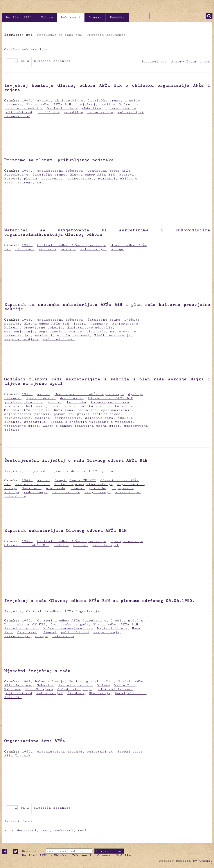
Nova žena (64, 410)
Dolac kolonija (50, 681)
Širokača (76, 693)
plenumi (77, 488)
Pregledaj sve (18, 35)
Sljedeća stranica (52, 61)
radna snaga (36, 492)
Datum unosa (198, 61)
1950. (27, 620)
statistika (35, 422)
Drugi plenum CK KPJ (75, 480)
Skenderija (100, 693)
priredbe (98, 488)
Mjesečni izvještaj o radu (37, 671)
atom (8, 830)
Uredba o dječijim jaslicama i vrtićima (91, 422)
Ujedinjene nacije (112, 335)
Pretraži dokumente (106, 35)
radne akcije (100, 112)
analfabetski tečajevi (60, 171)
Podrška (117, 17)
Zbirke (47, 17)
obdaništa (92, 108)
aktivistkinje (69, 100)
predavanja (52, 178)
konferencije (125, 324)
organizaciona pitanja (27, 414)
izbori (80, 324)
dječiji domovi (41, 398)
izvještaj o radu (32, 484)
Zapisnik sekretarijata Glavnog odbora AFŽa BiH (65, 531)
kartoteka (76, 402)
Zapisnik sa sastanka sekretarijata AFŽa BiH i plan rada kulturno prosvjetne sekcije (107, 307)
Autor (177, 61)
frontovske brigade (69, 624)
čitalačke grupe (104, 100)
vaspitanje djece (21, 339)
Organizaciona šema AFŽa (35, 741)
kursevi (12, 178)
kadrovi (127, 175)
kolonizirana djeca (110, 402)
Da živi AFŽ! (19, 17)
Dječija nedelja (127, 541)
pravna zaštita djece (99, 414)
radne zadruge (66, 492)
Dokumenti (71, 17)
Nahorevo (13, 689)
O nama (95, 17)
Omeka (205, 861)
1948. (27, 320)
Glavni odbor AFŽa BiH (49, 104)
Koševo (104, 685)
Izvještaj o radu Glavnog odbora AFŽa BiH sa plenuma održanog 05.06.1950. (99, 601)
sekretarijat (131, 112)
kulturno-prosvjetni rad (68, 628)
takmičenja (15, 496)
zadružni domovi (59, 339)
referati (48, 249)
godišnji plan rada (23, 402)
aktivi (44, 100)
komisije (13, 406)
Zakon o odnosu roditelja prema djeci (81, 426)
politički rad (18, 112)
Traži (209, 16)
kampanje (99, 324)
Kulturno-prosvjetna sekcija (33, 327)
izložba (61, 545)
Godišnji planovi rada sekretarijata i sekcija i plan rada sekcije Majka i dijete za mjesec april (107, 381)
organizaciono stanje (60, 331)
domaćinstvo (72, 398)
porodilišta (48, 112)
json (45, 830)
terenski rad (17, 116)
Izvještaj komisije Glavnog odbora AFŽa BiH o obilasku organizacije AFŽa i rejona (107, 88)
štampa (118, 249)
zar (40, 182)
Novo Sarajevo (39, 689)
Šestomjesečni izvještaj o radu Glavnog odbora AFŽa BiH (76, 460)
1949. (27, 100)
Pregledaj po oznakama (59, 35)
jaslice (107, 104)
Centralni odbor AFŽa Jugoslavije (72, 245)
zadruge (25, 182)
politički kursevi (115, 689)
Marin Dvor (125, 685)
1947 (26, 681)
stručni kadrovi (73, 335)
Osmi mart (32, 488)
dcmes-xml (27, 830)
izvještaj (85, 104)
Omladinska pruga (75, 689)
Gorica (75, 681)
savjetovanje (123, 331)
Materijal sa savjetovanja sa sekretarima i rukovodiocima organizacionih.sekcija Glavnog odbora (107, 232)
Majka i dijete (63, 108)
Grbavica (45, 685)
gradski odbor (100, 681)
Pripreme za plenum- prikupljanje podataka (59, 160)
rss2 (82, 830)
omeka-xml (64, 830)
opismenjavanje (121, 108)
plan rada (25, 249)
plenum (30, 178)
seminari (107, 178)
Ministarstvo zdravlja (90, 327)
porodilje (74, 112)
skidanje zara (99, 418)
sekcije (68, 249)
